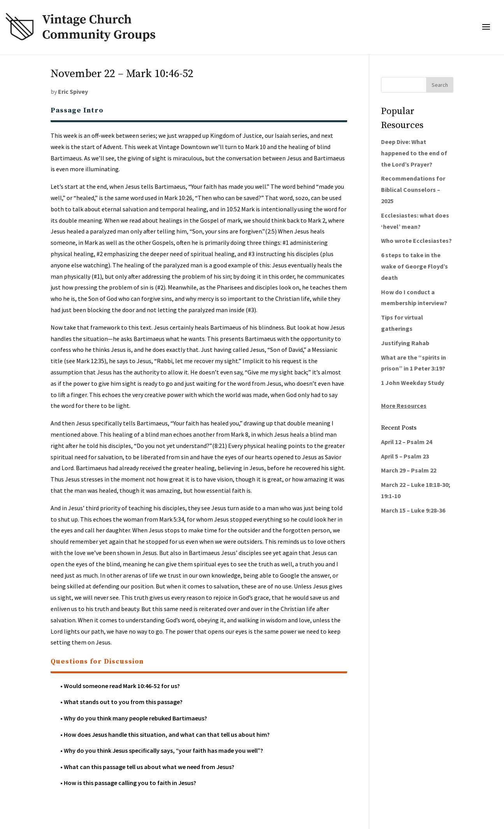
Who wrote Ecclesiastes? (416, 241)
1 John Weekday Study (413, 383)
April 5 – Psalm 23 (405, 456)
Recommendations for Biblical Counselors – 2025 (413, 190)
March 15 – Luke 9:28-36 (413, 510)
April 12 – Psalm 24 (407, 442)
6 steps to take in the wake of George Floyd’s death (414, 266)
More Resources (404, 406)
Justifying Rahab (405, 343)
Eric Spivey (73, 91)
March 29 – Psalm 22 (409, 470)
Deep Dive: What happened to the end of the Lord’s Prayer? (414, 153)
